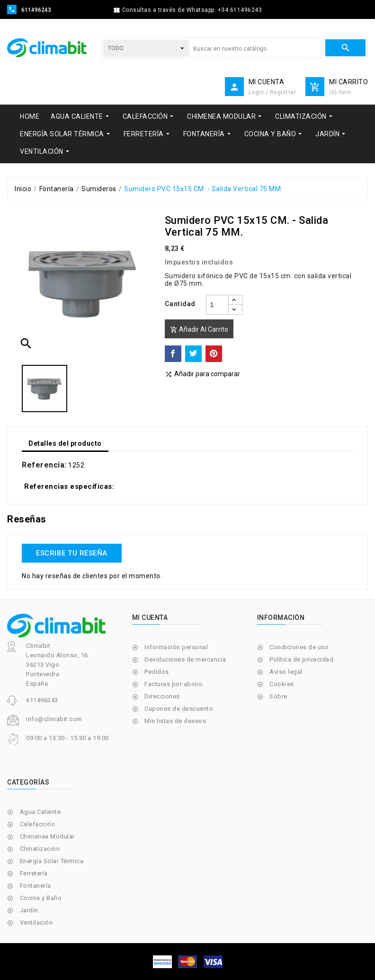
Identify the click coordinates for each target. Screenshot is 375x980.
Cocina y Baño (41, 898)
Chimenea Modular (47, 836)
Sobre (278, 696)
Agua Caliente (40, 812)
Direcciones (162, 696)
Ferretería (34, 873)
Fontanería (36, 886)
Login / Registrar (272, 92)
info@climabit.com (54, 719)
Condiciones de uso (299, 647)
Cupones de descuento (179, 709)
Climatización (40, 849)
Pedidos (157, 672)
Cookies (282, 684)
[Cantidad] (217, 305)
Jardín (29, 910)
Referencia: (44, 465)
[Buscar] (257, 49)
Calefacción (38, 824)
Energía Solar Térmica (52, 861)
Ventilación (36, 923)
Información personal (176, 647)
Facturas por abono (174, 684)
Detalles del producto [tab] (65, 443)
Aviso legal (286, 672)
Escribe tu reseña (72, 553)
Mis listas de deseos (175, 721)
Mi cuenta (150, 618)
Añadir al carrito (199, 330)
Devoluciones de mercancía (185, 659)
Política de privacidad (301, 659)
